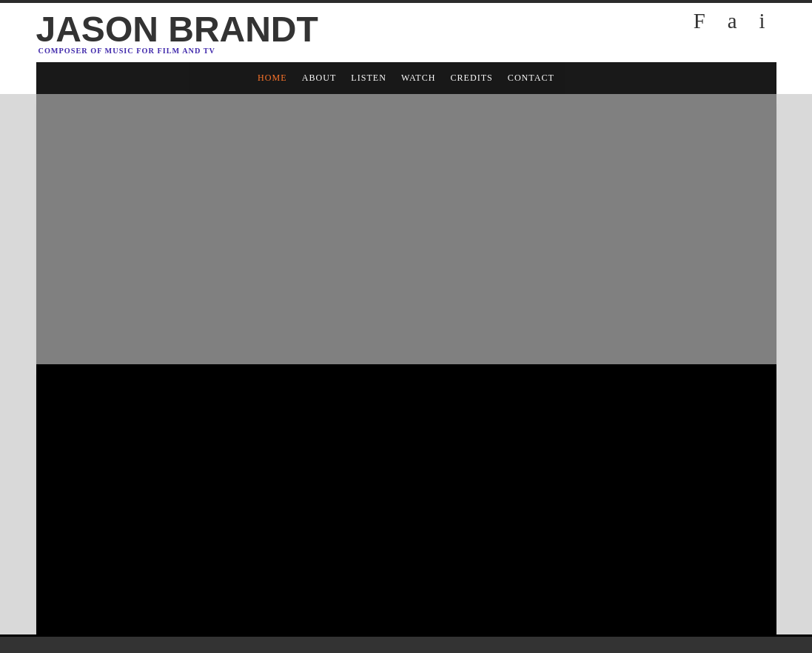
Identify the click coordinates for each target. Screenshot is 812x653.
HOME (272, 78)
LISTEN (369, 78)
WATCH (419, 78)
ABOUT (319, 78)
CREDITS (471, 78)
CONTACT (531, 78)
